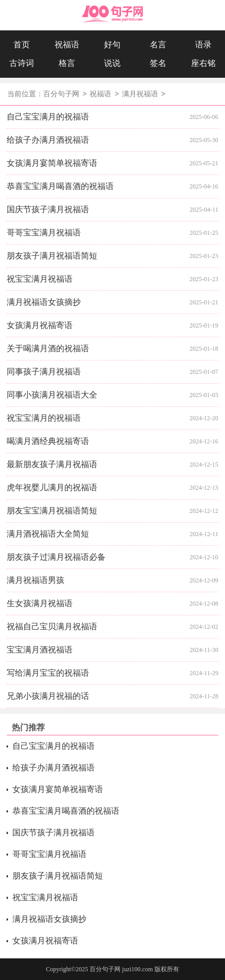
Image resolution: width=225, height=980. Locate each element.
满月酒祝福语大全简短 (48, 534)
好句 (112, 45)
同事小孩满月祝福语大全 (52, 395)
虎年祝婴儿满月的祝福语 (52, 487)
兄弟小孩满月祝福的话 (48, 696)
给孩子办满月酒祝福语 (48, 140)
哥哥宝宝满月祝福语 (44, 233)
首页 (22, 45)
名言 (158, 45)
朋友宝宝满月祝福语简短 (52, 511)
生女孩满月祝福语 (40, 603)
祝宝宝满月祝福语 (40, 279)
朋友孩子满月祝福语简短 (52, 256)
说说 (112, 63)
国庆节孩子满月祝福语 (48, 209)
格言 (67, 63)
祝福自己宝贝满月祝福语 (52, 626)
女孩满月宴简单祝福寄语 (52, 163)
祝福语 (67, 45)
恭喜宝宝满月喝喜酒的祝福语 (60, 186)
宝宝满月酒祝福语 (40, 650)
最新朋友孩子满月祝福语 (52, 464)
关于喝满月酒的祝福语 (48, 348)
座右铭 (203, 63)
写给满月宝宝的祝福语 (48, 673)
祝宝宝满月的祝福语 (44, 418)
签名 (158, 63)
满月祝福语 (140, 94)
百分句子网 (61, 94)
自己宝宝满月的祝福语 (48, 117)
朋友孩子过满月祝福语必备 (56, 557)
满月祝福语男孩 (36, 580)
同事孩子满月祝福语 (44, 372)
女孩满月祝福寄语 (40, 325)
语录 (203, 45)
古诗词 (22, 63)
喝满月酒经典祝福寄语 (48, 441)
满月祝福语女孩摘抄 (44, 302)
